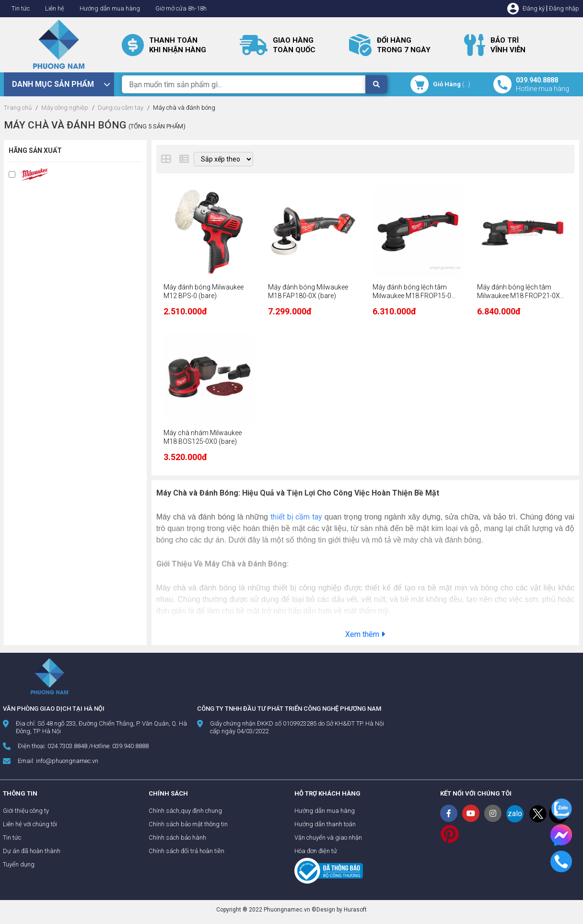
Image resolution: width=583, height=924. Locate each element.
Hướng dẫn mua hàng (110, 8)
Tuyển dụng (19, 864)
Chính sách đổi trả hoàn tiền (187, 851)
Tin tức (21, 8)
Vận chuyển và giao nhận (328, 837)
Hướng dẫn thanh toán (325, 824)
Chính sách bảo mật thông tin (188, 824)
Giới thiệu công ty (26, 811)
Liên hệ (55, 8)
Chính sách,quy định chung (185, 811)
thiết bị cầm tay (296, 517)
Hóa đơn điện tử (316, 851)
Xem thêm (365, 634)
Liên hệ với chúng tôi (30, 824)
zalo (515, 814)
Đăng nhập (564, 8)
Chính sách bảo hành (177, 837)
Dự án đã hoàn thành (32, 851)
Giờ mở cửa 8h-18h (181, 8)
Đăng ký (534, 8)
